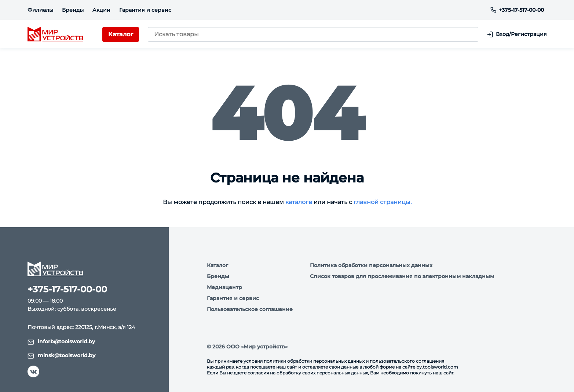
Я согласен (45, 367)
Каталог (217, 265)
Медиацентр (224, 287)
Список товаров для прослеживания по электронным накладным (402, 276)
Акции (101, 10)
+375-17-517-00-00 (517, 10)
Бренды (73, 10)
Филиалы (40, 10)
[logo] (55, 34)
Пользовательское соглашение (250, 309)
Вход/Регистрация (517, 34)
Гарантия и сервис (145, 10)
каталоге (299, 202)
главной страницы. (383, 202)
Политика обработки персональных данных (371, 265)
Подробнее (107, 346)
